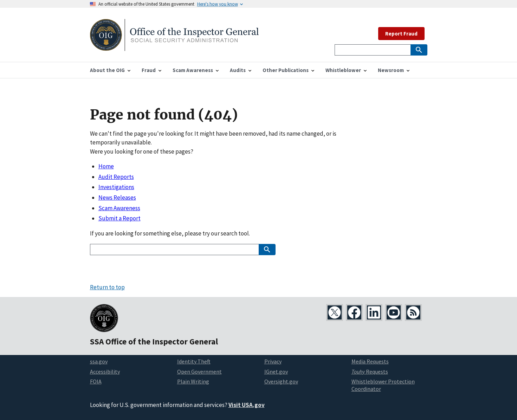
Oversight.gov (281, 381)
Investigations (116, 187)
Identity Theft (194, 361)
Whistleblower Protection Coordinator (383, 385)
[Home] (174, 47)
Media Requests (370, 361)
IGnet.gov (276, 371)
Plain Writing (193, 381)
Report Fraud (401, 34)
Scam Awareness (119, 208)
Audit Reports (116, 177)
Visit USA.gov (247, 405)
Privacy (273, 361)
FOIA (96, 381)
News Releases (117, 198)
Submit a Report (119, 218)
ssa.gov (99, 361)
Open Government (199, 371)
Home (106, 166)
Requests (370, 371)
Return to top (107, 287)
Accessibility (105, 371)
